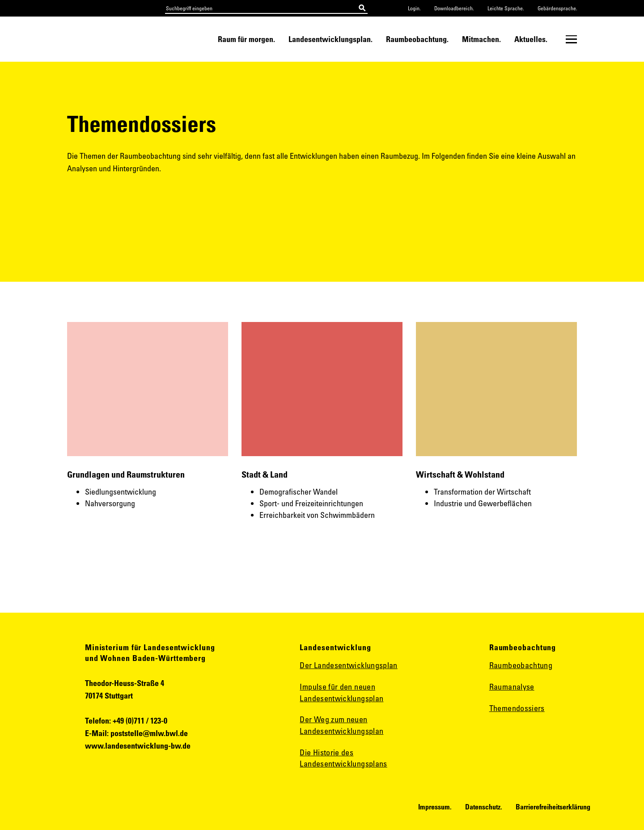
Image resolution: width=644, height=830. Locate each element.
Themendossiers (517, 708)
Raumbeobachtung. (417, 39)
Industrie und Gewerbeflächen (483, 503)
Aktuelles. (531, 39)
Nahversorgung (111, 503)
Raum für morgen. (246, 39)
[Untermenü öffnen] (571, 39)
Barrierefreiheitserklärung (553, 807)
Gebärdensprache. (557, 8)
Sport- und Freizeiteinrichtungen (311, 503)
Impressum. (435, 807)
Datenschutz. (484, 807)
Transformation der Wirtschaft (482, 491)
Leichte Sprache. (506, 8)
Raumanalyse (512, 686)
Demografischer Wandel (299, 491)
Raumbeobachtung (521, 665)
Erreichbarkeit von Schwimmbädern (317, 515)
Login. (414, 8)
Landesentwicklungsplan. (330, 39)
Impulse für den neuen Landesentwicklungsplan (341, 692)
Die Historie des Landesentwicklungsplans (343, 758)
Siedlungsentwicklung (121, 491)
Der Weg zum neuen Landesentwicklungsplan (341, 725)
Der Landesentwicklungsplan (348, 665)
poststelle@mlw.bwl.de (149, 733)
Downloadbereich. (454, 8)
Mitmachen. (481, 39)
